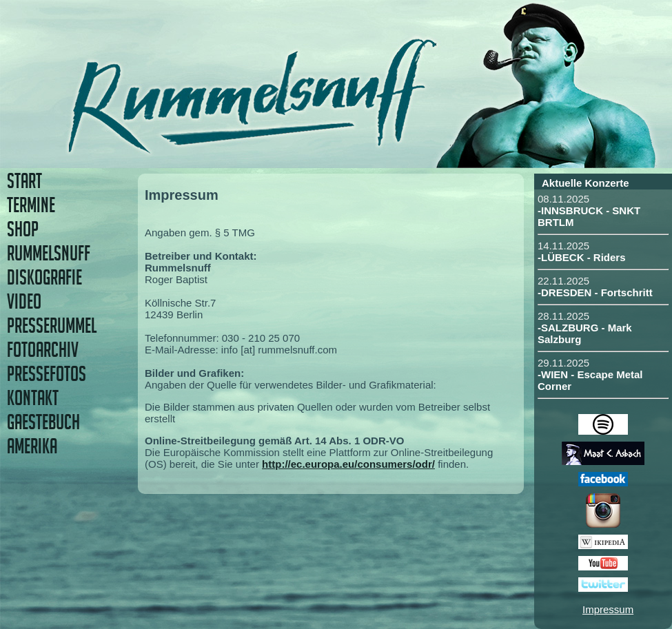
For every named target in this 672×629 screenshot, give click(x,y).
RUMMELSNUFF (49, 253)
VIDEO (24, 301)
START (24, 181)
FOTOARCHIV (43, 350)
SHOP (23, 229)
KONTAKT (33, 398)
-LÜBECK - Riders (582, 257)
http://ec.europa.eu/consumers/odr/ (348, 464)
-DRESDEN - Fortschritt (595, 292)
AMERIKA (32, 446)
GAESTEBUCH (43, 422)
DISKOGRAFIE (44, 277)
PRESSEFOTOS (47, 374)
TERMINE (31, 205)
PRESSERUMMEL (52, 326)
